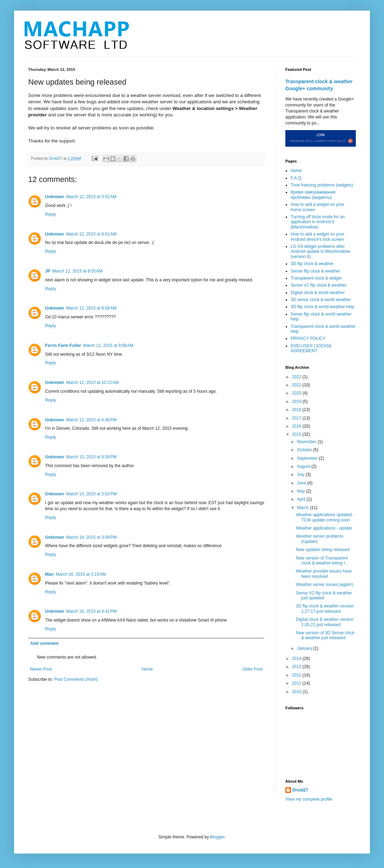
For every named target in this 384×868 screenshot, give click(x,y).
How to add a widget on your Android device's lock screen (317, 237)
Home (147, 669)
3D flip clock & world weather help (322, 307)
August (304, 466)
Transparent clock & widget (316, 278)
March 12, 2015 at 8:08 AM (91, 308)
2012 (297, 675)
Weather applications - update (324, 528)
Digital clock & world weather (318, 293)
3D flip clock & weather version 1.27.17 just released (325, 609)
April (302, 499)
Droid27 (300, 790)
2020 (297, 393)
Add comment (44, 643)
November (307, 442)
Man (49, 574)
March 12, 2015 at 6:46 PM (91, 420)
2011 (297, 683)
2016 (297, 426)
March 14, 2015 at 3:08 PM (91, 537)
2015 (297, 434)
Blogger (217, 837)
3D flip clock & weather (312, 264)
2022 (297, 377)
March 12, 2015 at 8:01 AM (91, 234)
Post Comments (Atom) (76, 679)
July (301, 475)
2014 (297, 659)
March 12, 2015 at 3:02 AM (91, 197)
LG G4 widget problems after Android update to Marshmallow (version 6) (320, 252)
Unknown (55, 197)
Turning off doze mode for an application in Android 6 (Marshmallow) (318, 222)
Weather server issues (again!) (325, 585)
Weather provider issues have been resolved (324, 574)
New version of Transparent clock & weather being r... (322, 561)
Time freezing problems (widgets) (322, 185)
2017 (297, 418)
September (308, 458)
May (302, 491)
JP (48, 271)
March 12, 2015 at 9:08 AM (108, 346)
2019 (297, 402)
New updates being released (323, 550)
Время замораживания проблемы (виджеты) (313, 195)
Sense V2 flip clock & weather (319, 285)
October (305, 450)
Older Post (252, 669)
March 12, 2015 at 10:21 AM (92, 383)
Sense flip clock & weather (315, 271)
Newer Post (41, 669)
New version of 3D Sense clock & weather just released (325, 635)
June (302, 483)
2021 (297, 385)
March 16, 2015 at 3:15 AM (81, 574)
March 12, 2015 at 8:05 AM (78, 271)
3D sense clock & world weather (321, 300)
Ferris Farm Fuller (63, 346)
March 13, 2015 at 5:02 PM (91, 494)
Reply (51, 214)
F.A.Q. (296, 178)
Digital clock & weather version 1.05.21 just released (325, 622)
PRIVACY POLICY (308, 338)
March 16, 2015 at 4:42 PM (91, 611)
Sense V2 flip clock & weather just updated (324, 595)
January (305, 648)
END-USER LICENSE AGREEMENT (311, 348)
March (304, 508)
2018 (297, 410)
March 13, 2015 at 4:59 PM (91, 457)
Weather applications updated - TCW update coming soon (325, 517)
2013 (297, 667)
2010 (297, 692)
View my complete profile (309, 799)
